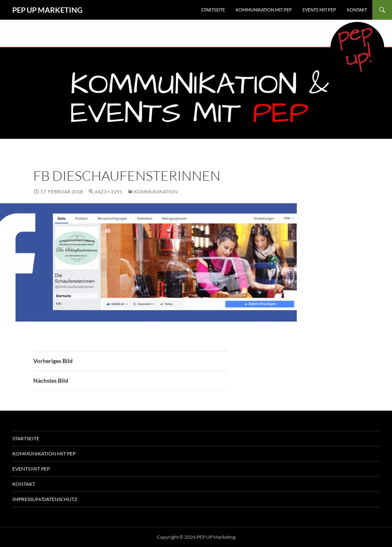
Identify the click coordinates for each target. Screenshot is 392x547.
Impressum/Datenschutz (45, 499)
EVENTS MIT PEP (319, 10)
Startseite (213, 10)
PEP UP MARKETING (47, 10)
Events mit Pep (31, 469)
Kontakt (357, 10)
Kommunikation (156, 192)
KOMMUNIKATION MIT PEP (264, 10)
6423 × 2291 (109, 192)
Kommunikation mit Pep (44, 454)
